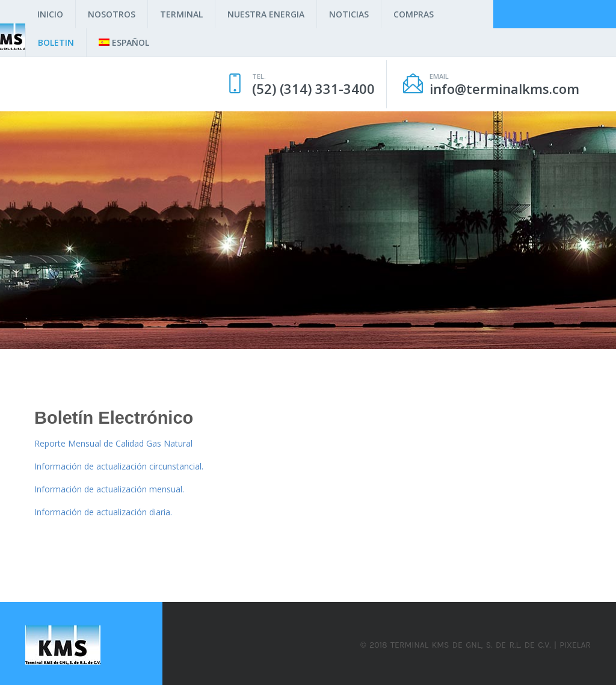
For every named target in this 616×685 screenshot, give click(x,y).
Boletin (56, 42)
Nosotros (112, 14)
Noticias (349, 14)
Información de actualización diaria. (103, 512)
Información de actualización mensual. (109, 489)
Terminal (181, 14)
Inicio (50, 14)
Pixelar (575, 645)
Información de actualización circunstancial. (119, 466)
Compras (414, 14)
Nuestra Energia (266, 14)
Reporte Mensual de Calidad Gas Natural (113, 443)
